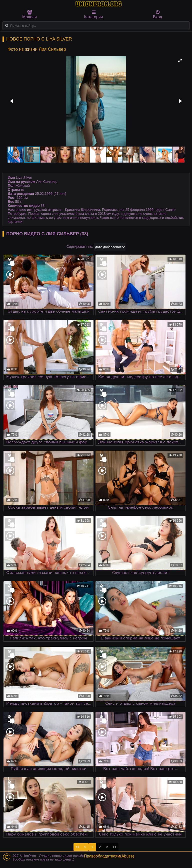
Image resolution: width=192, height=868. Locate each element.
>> (115, 847)
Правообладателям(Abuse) (109, 856)
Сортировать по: (80, 247)
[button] (180, 61)
